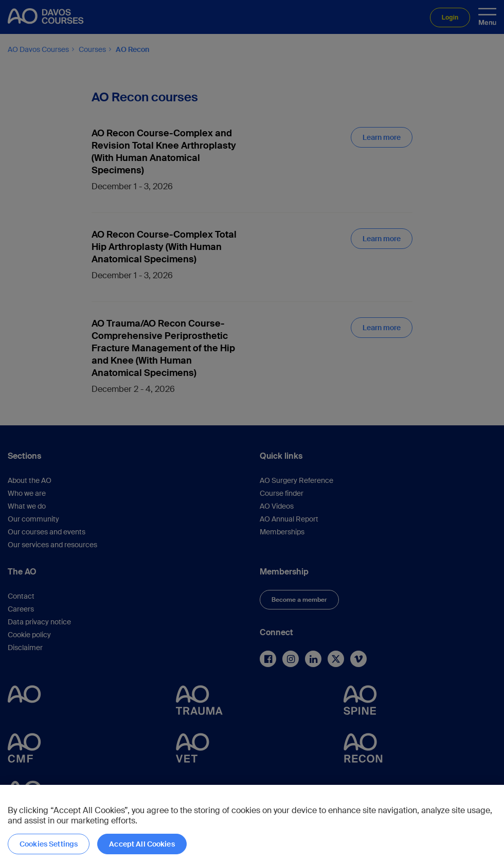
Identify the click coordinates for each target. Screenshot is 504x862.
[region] (252, 823)
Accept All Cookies (142, 844)
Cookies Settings (49, 844)
